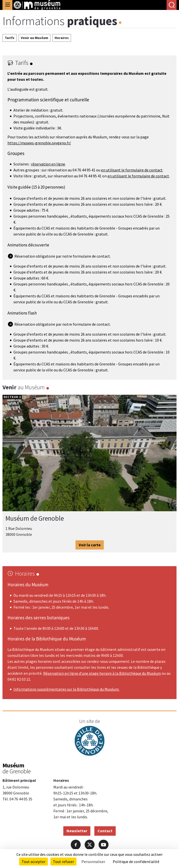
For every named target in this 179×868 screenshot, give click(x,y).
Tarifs (10, 38)
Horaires (62, 38)
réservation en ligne (48, 164)
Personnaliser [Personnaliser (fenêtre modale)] (93, 862)
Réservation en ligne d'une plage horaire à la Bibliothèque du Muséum (102, 673)
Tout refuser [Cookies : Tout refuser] (63, 862)
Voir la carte (90, 545)
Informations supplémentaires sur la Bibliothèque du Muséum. (66, 689)
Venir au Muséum (35, 38)
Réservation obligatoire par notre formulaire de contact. (63, 256)
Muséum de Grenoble (35, 518)
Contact (105, 831)
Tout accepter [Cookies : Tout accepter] (34, 862)
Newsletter (77, 831)
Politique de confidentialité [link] (136, 862)
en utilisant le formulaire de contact (132, 170)
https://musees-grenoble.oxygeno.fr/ (39, 143)
